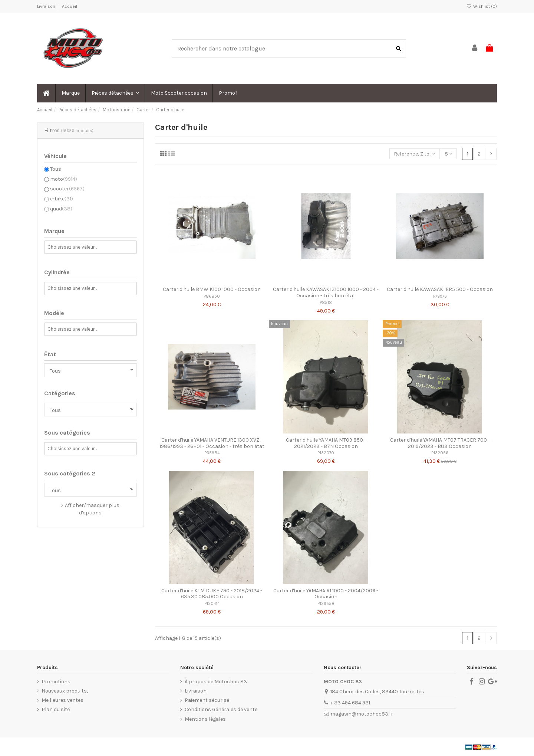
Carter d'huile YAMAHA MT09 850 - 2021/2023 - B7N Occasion (326, 443)
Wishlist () (482, 6)
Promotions (56, 682)
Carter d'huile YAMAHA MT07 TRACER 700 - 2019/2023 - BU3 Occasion (440, 443)
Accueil (70, 6)
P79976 (440, 296)
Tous (56, 169)
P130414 (212, 604)
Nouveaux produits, (65, 691)
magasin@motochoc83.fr (362, 714)
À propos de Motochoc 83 (216, 682)
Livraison (47, 6)
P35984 (212, 453)
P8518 (326, 303)
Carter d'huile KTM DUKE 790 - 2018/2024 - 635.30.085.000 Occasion (212, 594)
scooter (67, 189)
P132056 (440, 453)
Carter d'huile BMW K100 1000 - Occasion (212, 289)
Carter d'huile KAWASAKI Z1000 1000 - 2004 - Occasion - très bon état (326, 292)
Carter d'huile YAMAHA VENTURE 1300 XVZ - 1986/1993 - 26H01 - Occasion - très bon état (212, 443)
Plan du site (56, 709)
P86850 (212, 296)
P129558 (326, 604)
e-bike (62, 199)
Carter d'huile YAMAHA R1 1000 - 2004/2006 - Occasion (326, 594)
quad (61, 209)
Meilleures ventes (62, 700)
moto (64, 179)
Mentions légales (205, 719)
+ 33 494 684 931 (350, 703)
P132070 (326, 453)
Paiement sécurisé (207, 700)
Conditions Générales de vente (221, 709)
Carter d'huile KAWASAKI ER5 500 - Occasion (440, 289)
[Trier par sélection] (415, 154)
